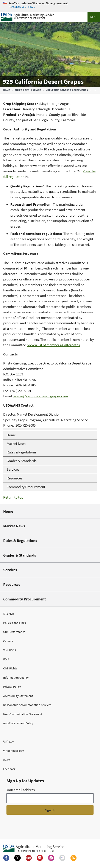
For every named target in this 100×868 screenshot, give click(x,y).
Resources (12, 584)
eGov (7, 760)
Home (7, 90)
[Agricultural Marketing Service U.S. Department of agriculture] (28, 16)
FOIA (6, 659)
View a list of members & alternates (54, 345)
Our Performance (14, 632)
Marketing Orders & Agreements (67, 90)
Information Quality (16, 678)
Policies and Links (15, 623)
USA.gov (9, 741)
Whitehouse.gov (14, 751)
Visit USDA (10, 650)
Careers (8, 641)
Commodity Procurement (25, 599)
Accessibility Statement (18, 696)
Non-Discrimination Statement (23, 714)
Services (10, 570)
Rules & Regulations (28, 90)
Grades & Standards (20, 555)
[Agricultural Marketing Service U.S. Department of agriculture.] (34, 848)
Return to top (13, 497)
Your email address (21, 790)
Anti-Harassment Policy (18, 723)
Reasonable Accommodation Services (27, 705)
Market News (14, 526)
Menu (94, 17)
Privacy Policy (12, 687)
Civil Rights (10, 668)
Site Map (9, 614)
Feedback (9, 769)
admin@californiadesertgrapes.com (41, 396)
